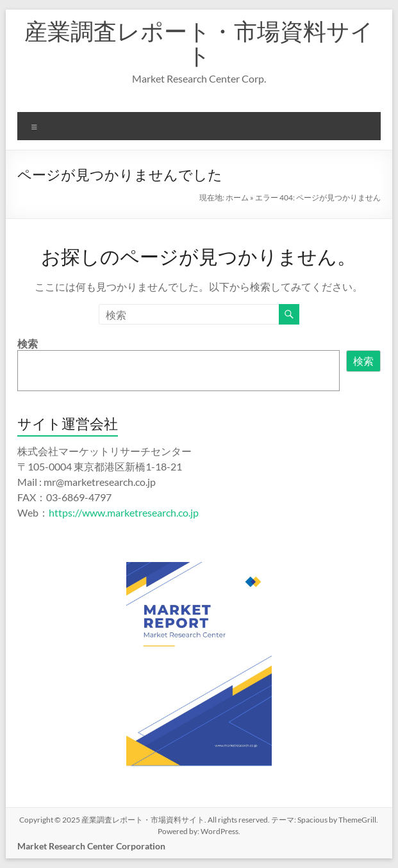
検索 (28, 343)
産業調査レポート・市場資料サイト (199, 43)
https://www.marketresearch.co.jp (124, 512)
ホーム (237, 197)
